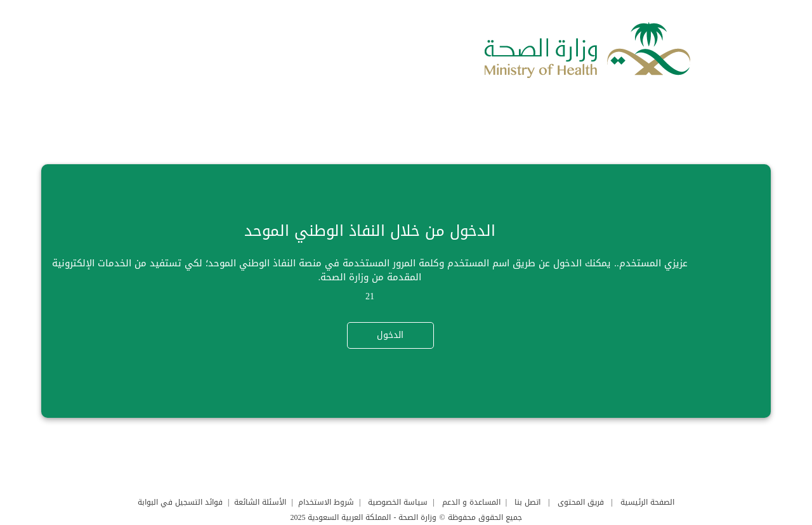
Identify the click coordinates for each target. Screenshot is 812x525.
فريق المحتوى (581, 502)
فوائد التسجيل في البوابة (180, 502)
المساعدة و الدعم (471, 502)
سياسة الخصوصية (398, 502)
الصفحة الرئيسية (647, 502)
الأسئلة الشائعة (260, 502)
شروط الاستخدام (326, 502)
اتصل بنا (527, 502)
